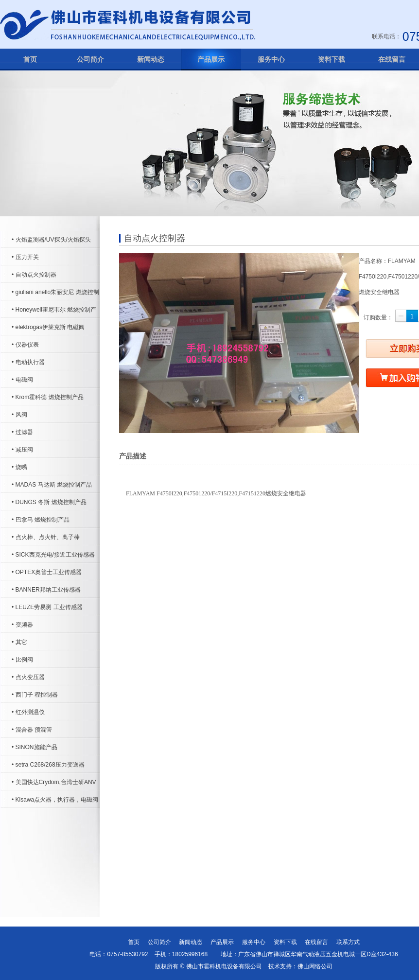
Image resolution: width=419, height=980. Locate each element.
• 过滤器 (22, 432)
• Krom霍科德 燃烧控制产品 (48, 397)
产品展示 (211, 59)
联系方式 (348, 942)
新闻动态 (151, 59)
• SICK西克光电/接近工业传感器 (53, 555)
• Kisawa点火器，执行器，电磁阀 (55, 800)
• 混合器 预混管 (32, 730)
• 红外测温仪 (28, 712)
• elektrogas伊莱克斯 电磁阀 (48, 327)
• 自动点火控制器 (34, 275)
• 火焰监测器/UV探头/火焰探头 (51, 240)
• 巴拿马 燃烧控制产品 (41, 520)
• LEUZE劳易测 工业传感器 (47, 607)
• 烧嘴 (19, 467)
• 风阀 (19, 415)
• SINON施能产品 (35, 747)
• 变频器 (22, 625)
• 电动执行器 (28, 362)
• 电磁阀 (22, 380)
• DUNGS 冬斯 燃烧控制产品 (49, 502)
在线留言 (316, 942)
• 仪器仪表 (25, 345)
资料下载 (332, 59)
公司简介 (90, 59)
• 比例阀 (22, 660)
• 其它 (19, 642)
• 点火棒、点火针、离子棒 (46, 537)
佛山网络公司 (315, 966)
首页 (30, 59)
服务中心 (271, 59)
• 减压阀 (22, 450)
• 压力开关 (25, 257)
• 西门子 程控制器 (35, 695)
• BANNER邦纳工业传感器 (46, 590)
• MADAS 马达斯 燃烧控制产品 (52, 485)
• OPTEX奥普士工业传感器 (47, 572)
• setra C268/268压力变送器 (48, 765)
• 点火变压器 (28, 677)
